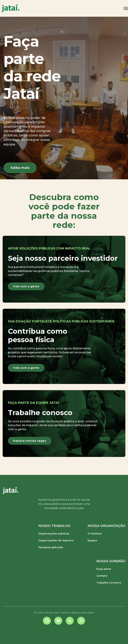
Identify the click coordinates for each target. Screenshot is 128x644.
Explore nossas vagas (30, 441)
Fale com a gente (26, 286)
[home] (11, 8)
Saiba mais (20, 168)
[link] (47, 621)
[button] (124, 8)
